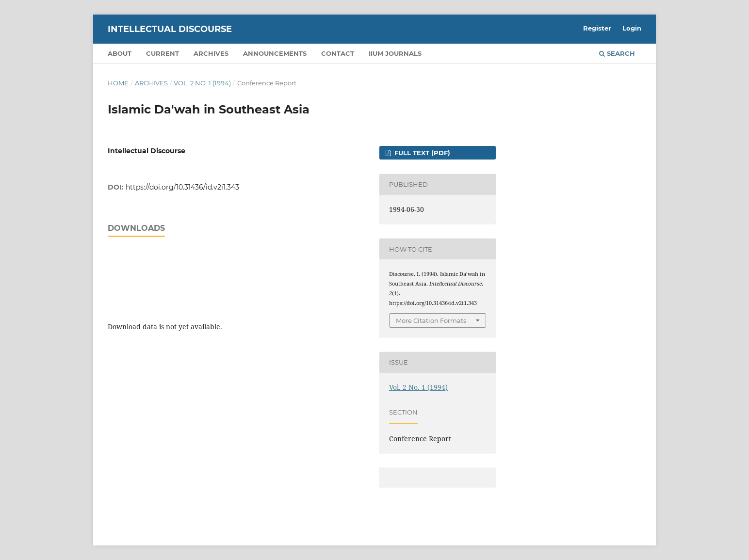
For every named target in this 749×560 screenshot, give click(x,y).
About (120, 53)
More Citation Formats (431, 320)
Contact (338, 53)
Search (617, 53)
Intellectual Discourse (170, 29)
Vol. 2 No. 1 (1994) (202, 83)
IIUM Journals (395, 53)
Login (632, 28)
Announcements (275, 53)
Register (597, 28)
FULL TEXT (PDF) (421, 153)
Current (163, 53)
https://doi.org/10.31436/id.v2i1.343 (182, 187)
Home (118, 83)
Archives (211, 53)
